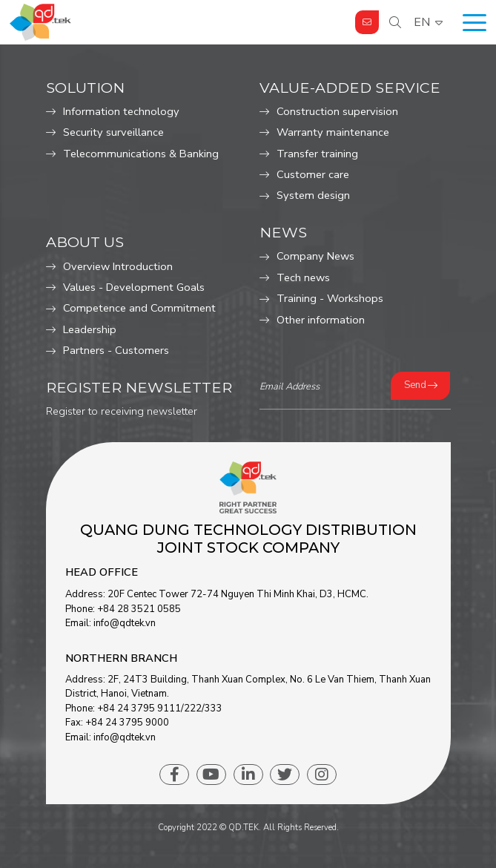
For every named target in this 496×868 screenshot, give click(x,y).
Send (415, 385)
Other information (321, 320)
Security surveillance (113, 132)
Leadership (90, 329)
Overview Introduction (118, 266)
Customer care (313, 174)
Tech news (303, 277)
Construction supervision (337, 111)
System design (313, 195)
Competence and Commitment (139, 308)
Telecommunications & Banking (141, 154)
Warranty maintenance (333, 132)
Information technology (121, 111)
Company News (315, 256)
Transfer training (317, 154)
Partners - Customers (116, 350)
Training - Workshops (330, 298)
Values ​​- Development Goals (134, 287)
